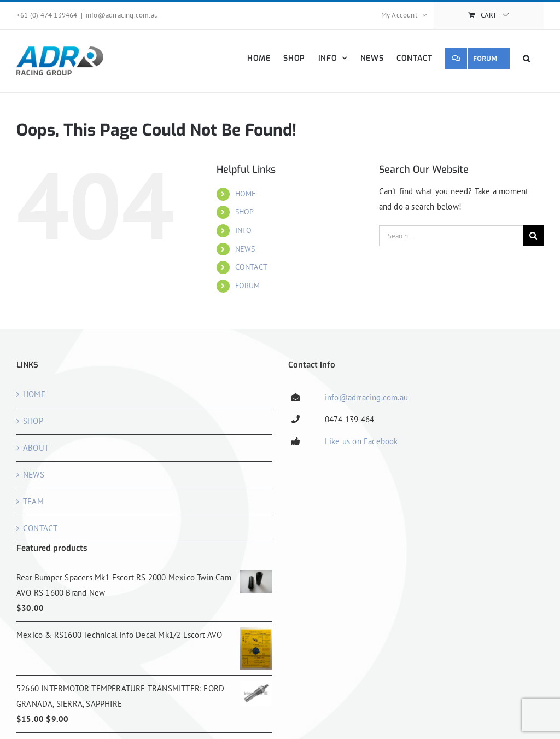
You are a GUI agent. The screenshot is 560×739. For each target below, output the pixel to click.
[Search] (533, 236)
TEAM (33, 501)
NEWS (245, 249)
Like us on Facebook (361, 441)
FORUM (248, 286)
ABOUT (36, 448)
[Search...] (451, 236)
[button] (527, 58)
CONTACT (251, 267)
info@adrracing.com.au (122, 15)
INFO (244, 230)
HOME (246, 194)
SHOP (245, 212)
